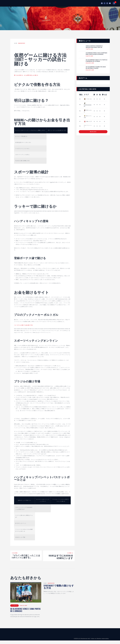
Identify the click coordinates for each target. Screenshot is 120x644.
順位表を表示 (93, 132)
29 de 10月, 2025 (90, 63)
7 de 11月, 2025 (89, 49)
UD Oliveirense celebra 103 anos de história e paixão (96, 68)
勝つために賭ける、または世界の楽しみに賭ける (26, 75)
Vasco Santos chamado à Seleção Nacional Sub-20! (94, 47)
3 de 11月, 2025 (89, 56)
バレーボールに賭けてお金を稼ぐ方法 (23, 325)
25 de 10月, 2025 (90, 70)
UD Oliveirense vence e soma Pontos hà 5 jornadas (24, 613)
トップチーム (14, 608)
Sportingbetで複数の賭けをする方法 (58, 590)
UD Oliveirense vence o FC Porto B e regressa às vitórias (96, 61)
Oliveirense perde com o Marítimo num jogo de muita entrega (96, 54)
